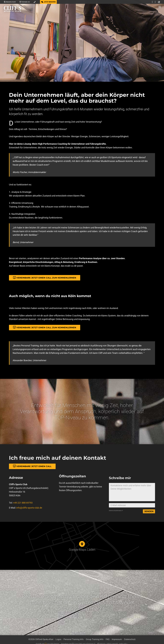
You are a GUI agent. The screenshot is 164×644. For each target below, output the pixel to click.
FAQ (108, 636)
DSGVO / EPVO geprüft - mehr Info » (113, 640)
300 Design (55, 640)
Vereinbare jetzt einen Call (32, 466)
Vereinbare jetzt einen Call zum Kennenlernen (45, 278)
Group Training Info (95, 636)
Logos (58, 636)
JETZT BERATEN (48, 2)
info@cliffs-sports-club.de (29, 519)
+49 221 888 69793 (23, 514)
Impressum (117, 636)
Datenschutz (130, 636)
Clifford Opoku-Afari (44, 636)
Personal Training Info (74, 636)
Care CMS (77, 640)
